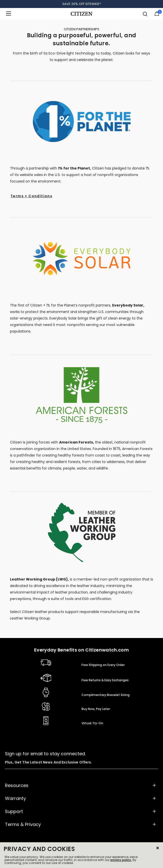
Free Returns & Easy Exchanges (105, 680)
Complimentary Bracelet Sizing (106, 695)
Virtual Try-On (92, 723)
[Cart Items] (157, 15)
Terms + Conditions (31, 196)
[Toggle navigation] (10, 14)
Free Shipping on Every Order (103, 665)
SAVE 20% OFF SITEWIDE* (82, 4)
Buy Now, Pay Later (96, 709)
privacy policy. (121, 860)
